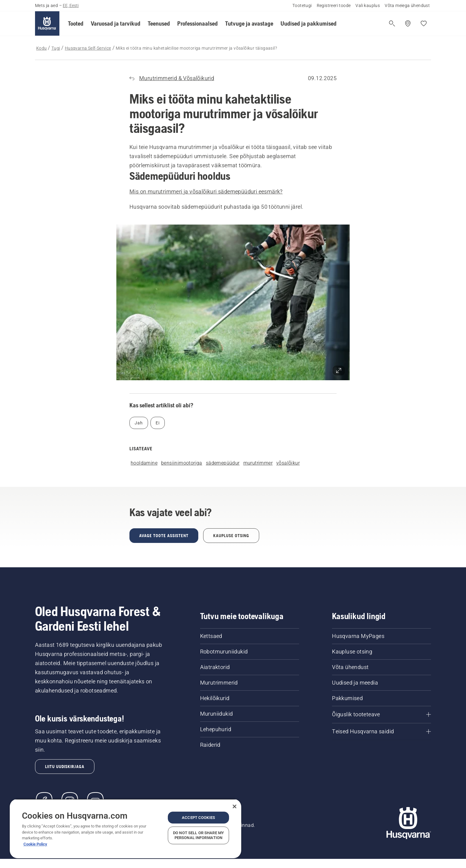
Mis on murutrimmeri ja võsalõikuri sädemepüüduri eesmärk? (206, 191)
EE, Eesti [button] (71, 5)
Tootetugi (302, 5)
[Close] (235, 806)
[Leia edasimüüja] (408, 23)
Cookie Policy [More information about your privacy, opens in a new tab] (35, 844)
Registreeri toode (334, 5)
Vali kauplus (368, 5)
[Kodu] (47, 23)
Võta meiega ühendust (407, 5)
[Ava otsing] (392, 23)
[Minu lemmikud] (424, 23)
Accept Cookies (198, 818)
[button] (76, 23)
